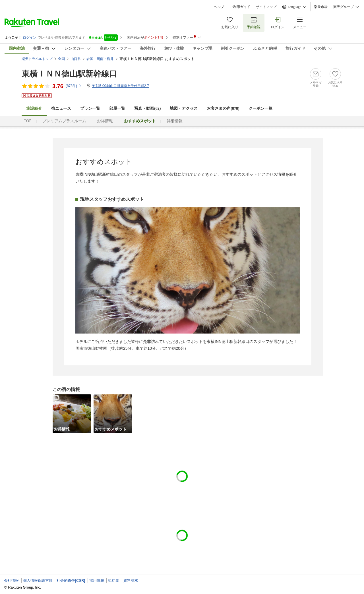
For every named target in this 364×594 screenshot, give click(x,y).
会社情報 (11, 580)
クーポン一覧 (260, 108)
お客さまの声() (223, 108)
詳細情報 (175, 121)
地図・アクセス (184, 108)
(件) (74, 86)
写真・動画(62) (147, 108)
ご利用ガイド (240, 7)
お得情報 (105, 121)
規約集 (114, 580)
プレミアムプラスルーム (64, 121)
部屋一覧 (117, 108)
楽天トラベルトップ (37, 59)
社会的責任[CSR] (71, 580)
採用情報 (97, 580)
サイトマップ (266, 7)
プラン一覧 (90, 108)
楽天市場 (321, 7)
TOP (28, 121)
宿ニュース (61, 108)
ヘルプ (219, 7)
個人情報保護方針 (38, 580)
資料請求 (131, 580)
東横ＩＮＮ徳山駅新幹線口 (69, 74)
